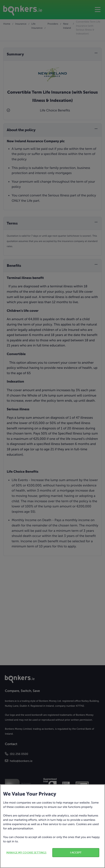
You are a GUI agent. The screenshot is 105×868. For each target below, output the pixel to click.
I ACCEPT (76, 853)
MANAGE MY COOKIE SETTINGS (26, 853)
